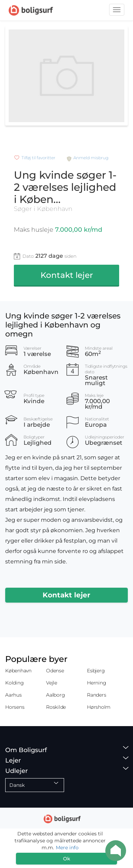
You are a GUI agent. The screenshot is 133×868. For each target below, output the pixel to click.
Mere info (67, 848)
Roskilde (56, 707)
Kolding (14, 683)
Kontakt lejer (67, 275)
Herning (96, 683)
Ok (67, 859)
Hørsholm (99, 707)
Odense (55, 671)
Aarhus (14, 695)
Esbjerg (96, 671)
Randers (96, 695)
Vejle (52, 683)
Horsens (15, 707)
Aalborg (55, 695)
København (18, 671)
